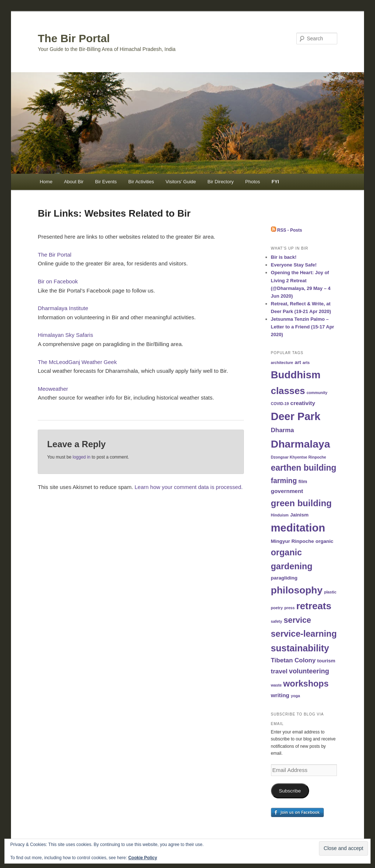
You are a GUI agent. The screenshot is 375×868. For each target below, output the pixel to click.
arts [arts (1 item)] (306, 363)
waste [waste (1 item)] (276, 685)
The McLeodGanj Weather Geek (77, 362)
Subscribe (290, 791)
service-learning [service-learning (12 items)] (304, 634)
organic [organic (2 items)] (324, 541)
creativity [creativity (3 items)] (303, 403)
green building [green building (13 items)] (301, 503)
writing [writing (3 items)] (280, 695)
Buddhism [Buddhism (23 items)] (296, 375)
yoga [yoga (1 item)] (295, 696)
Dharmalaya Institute (63, 308)
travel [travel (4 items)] (279, 671)
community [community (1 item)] (317, 393)
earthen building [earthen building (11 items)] (304, 468)
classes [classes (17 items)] (288, 391)
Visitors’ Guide (181, 182)
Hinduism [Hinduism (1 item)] (280, 515)
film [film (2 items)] (303, 481)
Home (46, 182)
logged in (81, 457)
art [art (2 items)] (298, 362)
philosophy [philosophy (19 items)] (297, 590)
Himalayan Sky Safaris (65, 335)
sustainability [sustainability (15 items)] (300, 648)
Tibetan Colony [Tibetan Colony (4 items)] (293, 660)
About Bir (74, 182)
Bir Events (106, 182)
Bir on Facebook (58, 281)
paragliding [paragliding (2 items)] (284, 578)
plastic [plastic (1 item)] (330, 592)
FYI (275, 182)
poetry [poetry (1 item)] (277, 608)
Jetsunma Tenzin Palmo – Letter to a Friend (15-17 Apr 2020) (303, 327)
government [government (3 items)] (287, 491)
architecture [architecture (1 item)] (282, 363)
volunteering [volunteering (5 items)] (309, 671)
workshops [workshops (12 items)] (306, 684)
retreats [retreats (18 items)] (314, 606)
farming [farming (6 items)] (284, 481)
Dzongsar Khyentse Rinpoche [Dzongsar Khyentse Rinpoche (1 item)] (299, 457)
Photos (253, 182)
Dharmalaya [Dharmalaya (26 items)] (301, 444)
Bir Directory (221, 182)
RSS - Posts (287, 230)
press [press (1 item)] (289, 608)
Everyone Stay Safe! (294, 265)
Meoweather (53, 389)
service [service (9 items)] (298, 620)
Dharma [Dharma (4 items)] (283, 430)
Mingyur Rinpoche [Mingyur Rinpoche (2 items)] (293, 541)
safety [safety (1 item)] (277, 621)
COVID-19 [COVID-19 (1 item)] (280, 404)
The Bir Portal (74, 38)
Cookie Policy (143, 858)
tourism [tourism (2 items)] (326, 661)
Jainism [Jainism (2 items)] (299, 515)
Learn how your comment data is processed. (189, 487)
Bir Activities (141, 182)
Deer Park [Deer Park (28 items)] (296, 416)
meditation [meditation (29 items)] (298, 528)
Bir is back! (284, 257)
